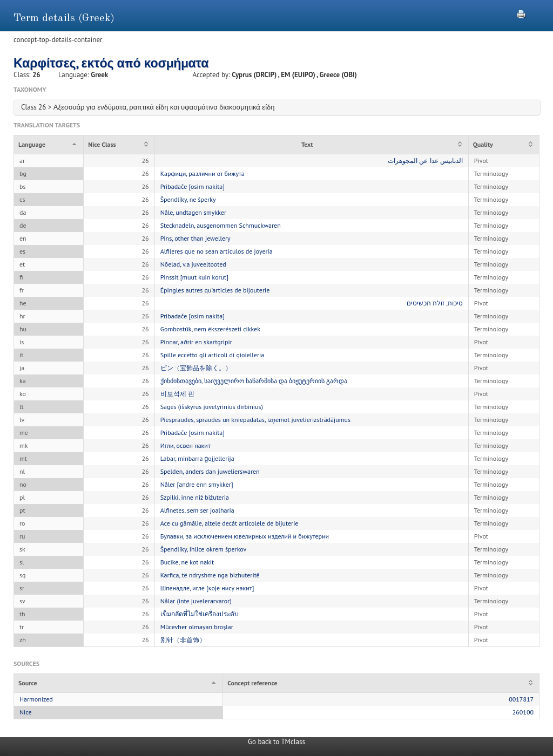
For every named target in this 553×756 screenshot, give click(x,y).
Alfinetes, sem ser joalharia (197, 510)
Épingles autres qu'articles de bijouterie (215, 290)
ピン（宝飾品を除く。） (196, 368)
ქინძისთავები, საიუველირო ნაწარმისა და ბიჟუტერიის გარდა (254, 381)
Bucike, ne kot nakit (187, 562)
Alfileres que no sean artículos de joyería (217, 251)
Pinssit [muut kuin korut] (194, 277)
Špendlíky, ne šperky (188, 199)
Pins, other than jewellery (195, 238)
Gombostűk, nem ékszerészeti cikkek (210, 329)
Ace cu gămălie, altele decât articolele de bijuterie (230, 523)
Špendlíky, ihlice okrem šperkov (204, 549)
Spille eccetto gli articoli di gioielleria (213, 355)
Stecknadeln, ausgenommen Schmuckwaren (221, 225)
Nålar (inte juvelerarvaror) (196, 601)
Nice (26, 712)
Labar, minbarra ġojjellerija (197, 458)
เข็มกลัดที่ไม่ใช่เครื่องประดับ (200, 614)
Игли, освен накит (186, 445)
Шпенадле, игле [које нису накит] (207, 588)
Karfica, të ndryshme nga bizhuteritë (210, 575)
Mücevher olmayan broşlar (197, 627)
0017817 (521, 699)
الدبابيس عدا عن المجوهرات (425, 161)
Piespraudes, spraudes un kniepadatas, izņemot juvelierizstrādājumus (255, 420)
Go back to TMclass (276, 742)
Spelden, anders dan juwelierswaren (210, 471)
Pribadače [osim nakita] (193, 186)
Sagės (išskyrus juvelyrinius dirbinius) (212, 407)
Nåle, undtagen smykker (193, 212)
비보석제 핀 (177, 394)
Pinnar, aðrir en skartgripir (196, 342)
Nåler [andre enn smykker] (197, 484)
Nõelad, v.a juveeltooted (193, 264)
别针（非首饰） (183, 640)
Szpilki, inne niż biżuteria (195, 497)
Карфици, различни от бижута (203, 173)
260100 (523, 712)
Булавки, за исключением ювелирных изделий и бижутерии (245, 536)
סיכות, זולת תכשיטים (435, 303)
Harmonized (36, 699)
